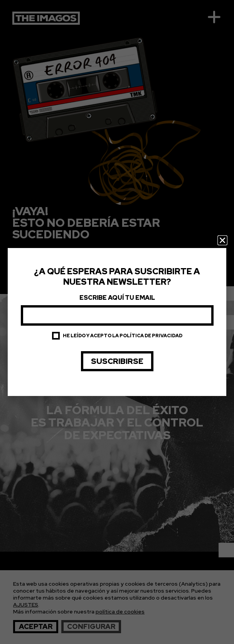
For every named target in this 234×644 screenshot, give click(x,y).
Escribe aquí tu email (117, 298)
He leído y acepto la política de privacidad (123, 336)
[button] (222, 240)
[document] (117, 322)
